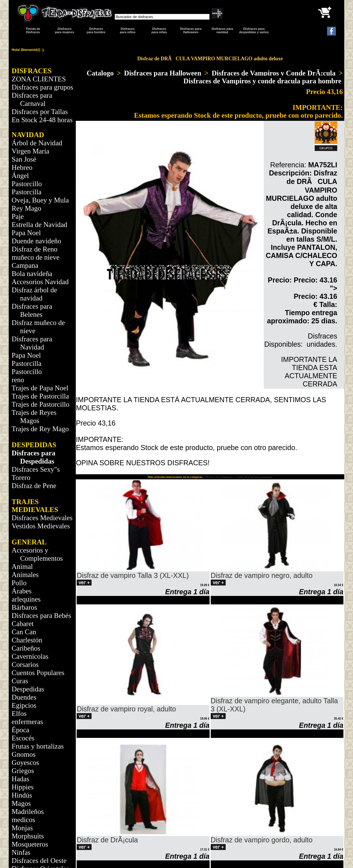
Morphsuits (28, 836)
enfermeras (27, 722)
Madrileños (28, 812)
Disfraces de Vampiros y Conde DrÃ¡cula (274, 73)
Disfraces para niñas (159, 30)
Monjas (22, 828)
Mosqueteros (30, 844)
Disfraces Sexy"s (36, 469)
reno (18, 380)
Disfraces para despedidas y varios (254, 30)
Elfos (19, 714)
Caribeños (26, 648)
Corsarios (25, 665)
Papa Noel (26, 233)
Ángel (20, 176)
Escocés (23, 738)
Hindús (22, 795)
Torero (21, 478)
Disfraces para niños (128, 30)
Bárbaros (24, 607)
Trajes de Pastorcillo (40, 404)
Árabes (22, 591)
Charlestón (27, 640)
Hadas (20, 779)
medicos (23, 820)
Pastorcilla (26, 192)
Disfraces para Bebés (41, 616)
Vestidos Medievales (41, 526)
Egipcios (24, 705)
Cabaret (23, 624)
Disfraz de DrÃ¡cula (107, 840)
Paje (18, 216)
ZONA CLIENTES (39, 79)
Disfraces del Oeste (39, 861)
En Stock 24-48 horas (42, 120)
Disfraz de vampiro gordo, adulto (262, 840)
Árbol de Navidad (37, 143)
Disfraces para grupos (42, 87)
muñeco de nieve (35, 257)
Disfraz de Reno (35, 249)
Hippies (23, 787)
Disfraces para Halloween (191, 30)
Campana (25, 265)
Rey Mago (26, 208)
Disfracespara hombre (96, 30)
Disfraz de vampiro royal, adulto (126, 709)
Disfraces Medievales (42, 518)
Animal (22, 567)
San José (24, 159)
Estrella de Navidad (39, 225)
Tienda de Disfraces (33, 30)
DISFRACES (32, 71)
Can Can (24, 632)
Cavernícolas (30, 656)
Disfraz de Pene (34, 486)
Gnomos (24, 754)
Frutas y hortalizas (38, 746)
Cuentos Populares (38, 673)
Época (20, 730)
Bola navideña (32, 274)
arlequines (26, 599)
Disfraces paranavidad (222, 30)
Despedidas (28, 689)
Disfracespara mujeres (65, 30)
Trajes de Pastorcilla (40, 396)
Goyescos (25, 763)
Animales (25, 575)
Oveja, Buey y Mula (40, 200)
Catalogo (100, 73)
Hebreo (22, 167)
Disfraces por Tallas (40, 112)
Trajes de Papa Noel (40, 388)
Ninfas (21, 852)
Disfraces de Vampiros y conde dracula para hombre (262, 81)
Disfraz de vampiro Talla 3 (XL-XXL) (133, 575)
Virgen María (30, 151)
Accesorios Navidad (40, 282)
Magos (21, 803)
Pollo (19, 583)
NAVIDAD (28, 135)
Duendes (24, 697)
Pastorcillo (27, 184)
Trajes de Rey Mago (40, 429)
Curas (20, 681)
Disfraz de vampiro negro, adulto (262, 575)
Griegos (23, 771)
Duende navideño (36, 241)
